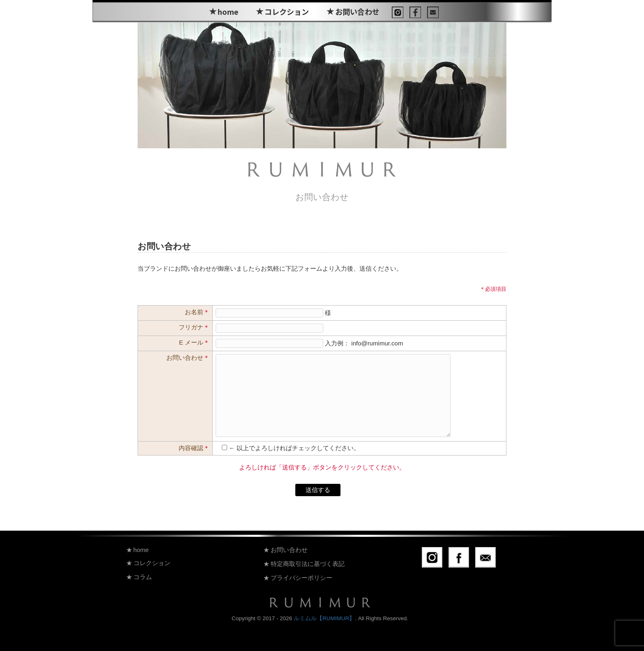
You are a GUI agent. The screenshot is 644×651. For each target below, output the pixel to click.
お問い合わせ (357, 12)
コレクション (287, 12)
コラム (143, 577)
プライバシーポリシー (301, 578)
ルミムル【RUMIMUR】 (324, 618)
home (228, 12)
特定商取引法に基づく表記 (308, 564)
